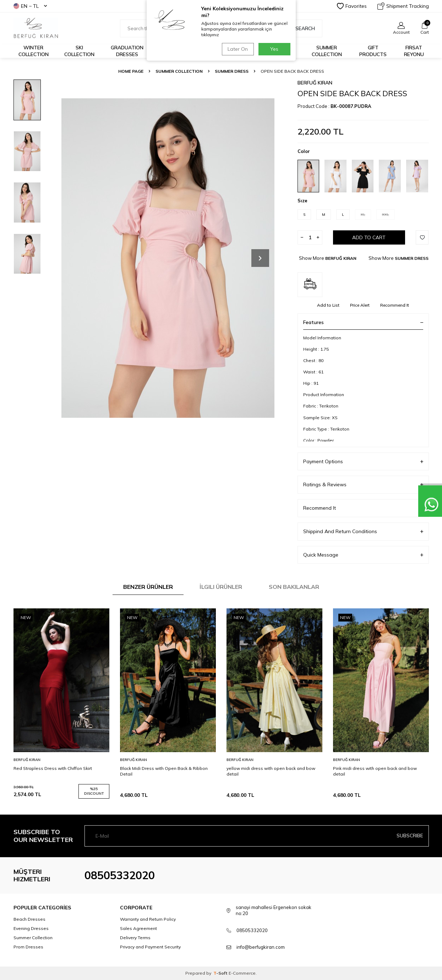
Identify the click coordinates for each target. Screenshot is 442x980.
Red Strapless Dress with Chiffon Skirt (53, 768)
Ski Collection (79, 51)
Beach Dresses (29, 919)
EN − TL (30, 6)
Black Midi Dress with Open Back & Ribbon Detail (164, 771)
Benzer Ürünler (148, 587)
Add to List (328, 305)
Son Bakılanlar (294, 587)
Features (363, 322)
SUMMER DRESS (232, 71)
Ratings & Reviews (363, 485)
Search (301, 28)
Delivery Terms (135, 938)
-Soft (221, 973)
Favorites (352, 6)
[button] (260, 258)
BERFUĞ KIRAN (315, 83)
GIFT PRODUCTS (373, 51)
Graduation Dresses (127, 51)
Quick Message (363, 555)
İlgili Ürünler (221, 587)
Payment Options (363, 462)
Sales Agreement (138, 928)
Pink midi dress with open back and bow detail (375, 771)
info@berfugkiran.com (261, 947)
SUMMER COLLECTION (179, 71)
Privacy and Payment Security (150, 947)
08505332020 (120, 875)
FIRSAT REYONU (414, 51)
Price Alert (360, 305)
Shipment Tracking (403, 6)
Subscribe (410, 836)
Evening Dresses (31, 928)
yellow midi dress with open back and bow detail (271, 771)
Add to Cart (369, 237)
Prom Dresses (28, 947)
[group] (168, 258)
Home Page (131, 71)
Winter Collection (34, 51)
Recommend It (395, 305)
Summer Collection (327, 51)
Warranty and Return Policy (148, 919)
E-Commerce (242, 973)
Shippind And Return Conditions (363, 532)
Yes (274, 49)
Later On (237, 49)
